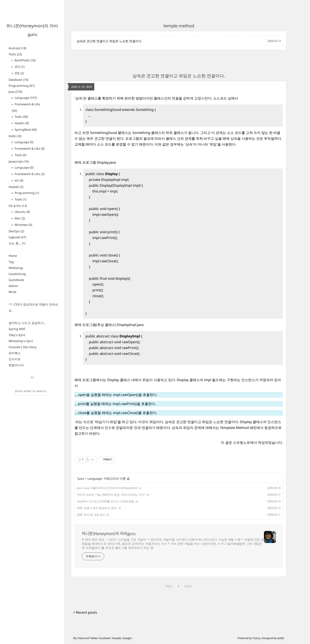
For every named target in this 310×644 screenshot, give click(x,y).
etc (19, 180)
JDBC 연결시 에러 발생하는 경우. (97, 508)
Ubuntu (22, 212)
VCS (19, 67)
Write (12, 292)
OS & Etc (18, 206)
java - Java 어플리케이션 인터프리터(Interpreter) (107, 488)
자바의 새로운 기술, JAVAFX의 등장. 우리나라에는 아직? (111, 495)
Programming (22, 86)
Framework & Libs (29, 148)
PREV (169, 586)
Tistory (256, 638)
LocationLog (17, 274)
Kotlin (15, 136)
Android (17, 48)
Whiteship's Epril (21, 341)
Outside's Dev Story (23, 347)
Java (15, 92)
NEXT (188, 586)
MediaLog (16, 268)
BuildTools (25, 60)
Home (13, 256)
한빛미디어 (16, 365)
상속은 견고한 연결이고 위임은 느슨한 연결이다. (109, 41)
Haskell (16, 187)
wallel (281, 638)
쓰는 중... (17, 243)
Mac (19, 218)
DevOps (16, 231)
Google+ (128, 638)
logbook (17, 237)
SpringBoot (25, 130)
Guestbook (16, 280)
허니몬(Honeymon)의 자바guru (109, 534)
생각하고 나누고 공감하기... (27, 323)
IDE (19, 73)
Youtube (116, 638)
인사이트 (15, 359)
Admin (13, 286)
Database (18, 80)
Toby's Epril (17, 335)
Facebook (105, 638)
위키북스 (15, 353)
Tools (15, 54)
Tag (11, 262)
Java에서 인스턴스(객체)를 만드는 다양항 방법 (105, 501)
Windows (23, 225)
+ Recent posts (85, 612)
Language (25, 98)
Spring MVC (17, 329)
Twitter (94, 638)
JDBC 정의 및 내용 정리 (91, 515)
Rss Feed (78, 638)
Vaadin (21, 123)
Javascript (19, 161)
